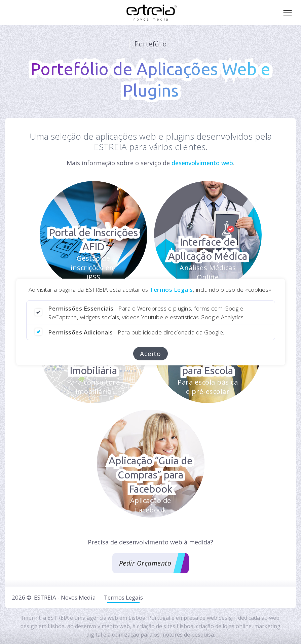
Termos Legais (171, 290)
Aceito (150, 354)
